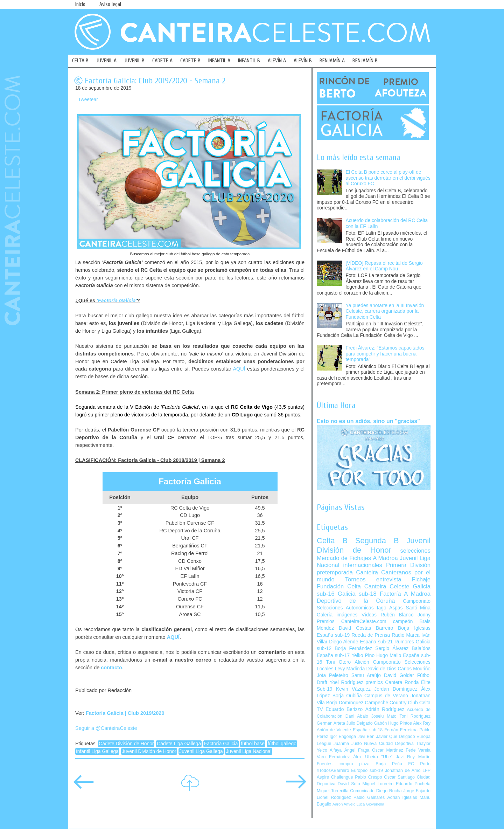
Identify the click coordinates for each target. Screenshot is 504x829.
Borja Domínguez (345, 703)
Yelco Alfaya (329, 750)
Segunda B (377, 541)
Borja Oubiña (347, 696)
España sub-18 (368, 730)
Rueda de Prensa (371, 635)
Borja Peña (389, 764)
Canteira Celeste (387, 586)
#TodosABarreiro (333, 771)
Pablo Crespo (368, 777)
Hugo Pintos (400, 723)
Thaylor (423, 744)
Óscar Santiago (399, 777)
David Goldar (399, 675)
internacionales (363, 565)
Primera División (408, 565)
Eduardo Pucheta (413, 784)
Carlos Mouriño (414, 669)
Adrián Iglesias (402, 797)
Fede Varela (418, 750)
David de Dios (381, 669)
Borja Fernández (353, 648)
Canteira (367, 572)
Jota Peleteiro (332, 675)
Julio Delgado (359, 723)
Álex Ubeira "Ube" (373, 757)
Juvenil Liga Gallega (201, 751)
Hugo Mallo (389, 655)
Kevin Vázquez (353, 689)
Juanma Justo (348, 744)
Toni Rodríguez (415, 716)
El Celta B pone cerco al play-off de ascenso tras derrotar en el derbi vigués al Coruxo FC (388, 178)
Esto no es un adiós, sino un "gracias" (368, 421)
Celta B (332, 541)
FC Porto (419, 764)
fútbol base (253, 744)
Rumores (404, 642)
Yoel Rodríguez (346, 682)
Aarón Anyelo (344, 804)
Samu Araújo (366, 675)
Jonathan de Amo (403, 771)
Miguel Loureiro (378, 784)
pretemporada (335, 572)
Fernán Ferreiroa (401, 730)
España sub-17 (333, 655)
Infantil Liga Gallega (97, 751)
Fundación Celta (339, 586)
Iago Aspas (390, 608)
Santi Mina (418, 608)
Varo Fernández (333, 757)
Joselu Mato (384, 716)
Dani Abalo (357, 716)
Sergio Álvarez (392, 648)
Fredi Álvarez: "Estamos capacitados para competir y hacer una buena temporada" (385, 354)
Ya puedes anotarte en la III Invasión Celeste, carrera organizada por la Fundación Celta (385, 311)
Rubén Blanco (397, 615)
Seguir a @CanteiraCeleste (106, 728)
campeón (403, 621)
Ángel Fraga (357, 750)
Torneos (355, 579)
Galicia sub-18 (357, 594)
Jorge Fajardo (417, 791)
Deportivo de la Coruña (356, 601)
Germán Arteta (331, 723)
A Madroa (385, 558)
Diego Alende (344, 642)
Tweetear (88, 100)
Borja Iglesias (414, 628)
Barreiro (384, 628)
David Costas (355, 628)
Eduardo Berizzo (344, 709)
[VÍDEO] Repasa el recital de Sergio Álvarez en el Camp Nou (384, 266)
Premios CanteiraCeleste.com (352, 621)
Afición (362, 662)
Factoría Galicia (221, 744)
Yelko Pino (363, 655)
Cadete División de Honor (126, 744)
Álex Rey (422, 723)
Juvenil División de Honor (149, 751)
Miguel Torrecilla (333, 791)
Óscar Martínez (388, 750)
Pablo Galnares (369, 797)
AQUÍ (239, 369)
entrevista (389, 579)
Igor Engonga (343, 737)
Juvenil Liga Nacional (248, 751)
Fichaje (421, 579)
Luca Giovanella (370, 804)
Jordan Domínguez (396, 689)
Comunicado (362, 791)
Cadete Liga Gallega (179, 744)
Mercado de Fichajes (344, 558)
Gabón (380, 723)
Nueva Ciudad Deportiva (389, 744)
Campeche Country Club (391, 703)
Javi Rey (405, 757)
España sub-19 (333, 635)
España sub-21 (376, 642)
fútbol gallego (282, 744)
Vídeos (369, 615)
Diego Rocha (389, 791)
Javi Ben (366, 737)
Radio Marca (406, 635)
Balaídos (421, 648)
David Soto (349, 784)
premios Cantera (384, 682)
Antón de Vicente (334, 730)
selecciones (415, 551)
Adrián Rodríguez (385, 709)
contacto (111, 668)
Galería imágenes (337, 615)
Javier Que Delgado (395, 737)
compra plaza (354, 764)
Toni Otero (338, 662)
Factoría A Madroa (405, 594)
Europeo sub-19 (367, 771)
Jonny (424, 615)
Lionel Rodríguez (334, 797)
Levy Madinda (350, 669)
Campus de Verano (386, 696)
